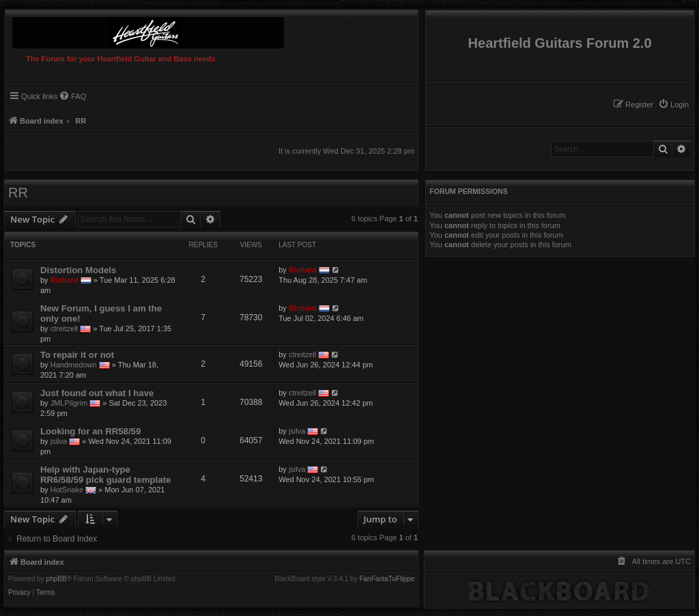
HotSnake (67, 490)
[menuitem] (673, 104)
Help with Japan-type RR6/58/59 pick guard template (105, 475)
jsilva (59, 441)
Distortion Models (78, 270)
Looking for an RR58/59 (90, 431)
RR (18, 193)
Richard (65, 280)
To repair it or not (77, 355)
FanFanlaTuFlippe (387, 579)
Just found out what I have (97, 393)
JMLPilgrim (69, 403)
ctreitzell (64, 328)
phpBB (57, 579)
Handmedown (74, 365)
